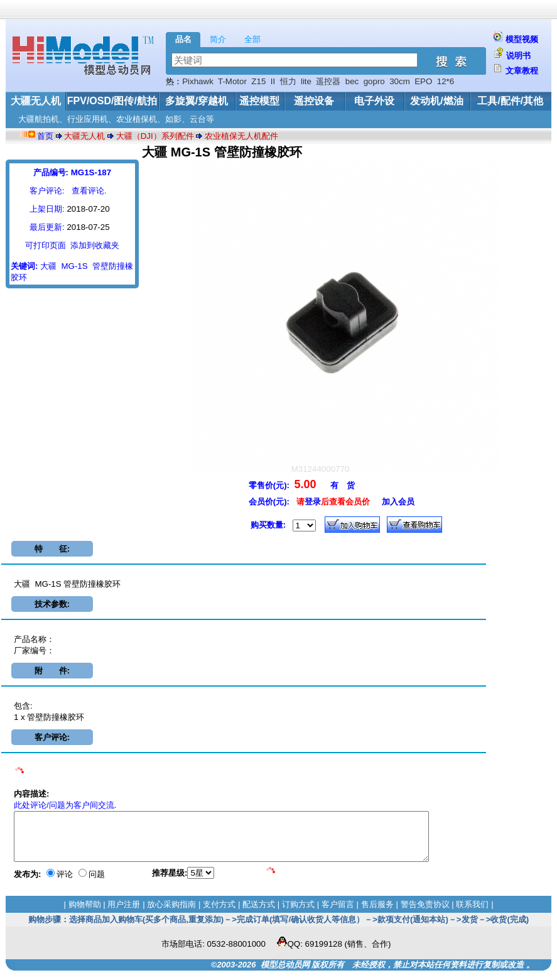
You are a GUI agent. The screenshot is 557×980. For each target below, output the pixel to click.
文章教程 (522, 71)
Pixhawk (198, 81)
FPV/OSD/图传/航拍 (112, 101)
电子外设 (374, 101)
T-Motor (232, 81)
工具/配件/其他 (510, 101)
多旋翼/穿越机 (197, 101)
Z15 (258, 81)
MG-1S (74, 266)
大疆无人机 (36, 101)
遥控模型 (259, 101)
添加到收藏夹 (95, 245)
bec (352, 81)
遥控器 (328, 81)
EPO (423, 81)
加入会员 (398, 502)
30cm (400, 81)
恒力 (288, 81)
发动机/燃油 (436, 101)
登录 (313, 502)
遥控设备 (314, 101)
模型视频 (522, 39)
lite (306, 81)
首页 (45, 136)
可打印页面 (46, 245)
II (273, 81)
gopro (374, 81)
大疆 (48, 266)
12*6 (446, 81)
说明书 (518, 56)
